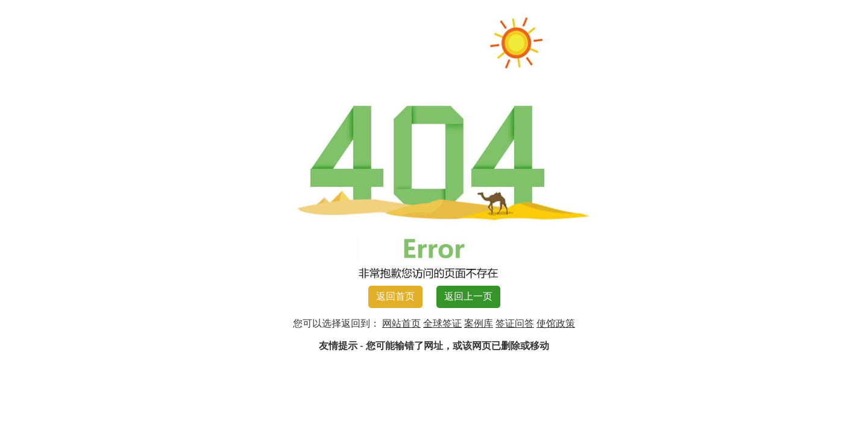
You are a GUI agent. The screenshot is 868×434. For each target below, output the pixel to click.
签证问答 (515, 323)
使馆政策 (556, 323)
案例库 (479, 323)
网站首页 (401, 323)
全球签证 (442, 323)
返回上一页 (468, 296)
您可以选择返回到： (336, 323)
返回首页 (395, 296)
